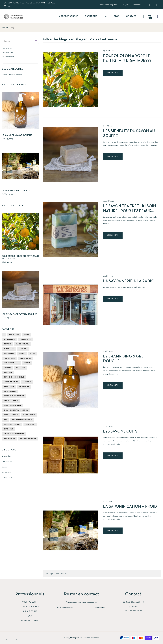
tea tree (8, 344)
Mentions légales (30, 621)
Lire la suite (113, 73)
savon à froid (29, 415)
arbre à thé (9, 349)
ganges (22, 353)
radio (33, 353)
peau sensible (26, 339)
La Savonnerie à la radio (129, 281)
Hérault (8, 368)
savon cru (8, 429)
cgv (30, 616)
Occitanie (21, 368)
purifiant (23, 349)
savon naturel (23, 344)
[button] (126, 5)
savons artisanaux (12, 424)
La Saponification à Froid (16, 191)
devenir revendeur (30, 607)
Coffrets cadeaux (9, 478)
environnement (11, 382)
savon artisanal (11, 401)
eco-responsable (12, 363)
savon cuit (30, 424)
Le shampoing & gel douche (17, 135)
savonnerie (9, 353)
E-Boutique (9, 450)
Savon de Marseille (28, 439)
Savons (5, 467)
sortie (27, 363)
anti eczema (9, 339)
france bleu (9, 358)
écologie (27, 382)
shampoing (9, 387)
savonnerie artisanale (22, 420)
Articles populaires (14, 85)
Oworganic (75, 638)
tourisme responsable (14, 377)
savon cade (14, 335)
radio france (25, 358)
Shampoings (7, 456)
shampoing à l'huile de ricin (16, 410)
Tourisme (8, 372)
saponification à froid (14, 396)
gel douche (24, 387)
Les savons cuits (120, 432)
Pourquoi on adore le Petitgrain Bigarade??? (127, 58)
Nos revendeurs (30, 602)
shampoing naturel (13, 405)
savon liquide (10, 391)
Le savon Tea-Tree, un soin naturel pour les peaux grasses (130, 209)
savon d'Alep (9, 439)
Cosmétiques (7, 462)
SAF (5, 420)
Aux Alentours (30, 611)
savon (26, 335)
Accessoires (7, 472)
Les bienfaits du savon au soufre (19, 314)
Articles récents (13, 206)
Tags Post (8, 329)
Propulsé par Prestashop (89, 638)
